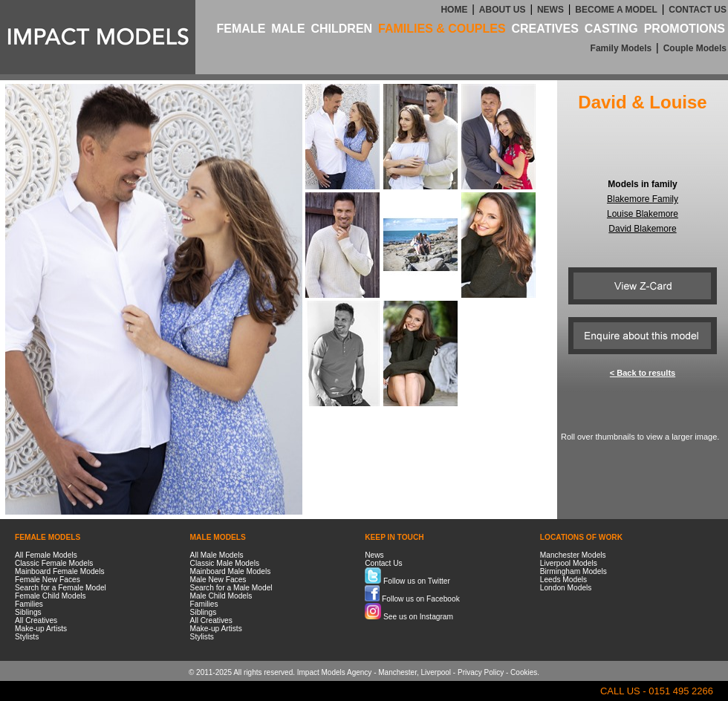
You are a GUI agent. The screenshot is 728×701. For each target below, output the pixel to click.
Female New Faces (48, 580)
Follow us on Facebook (412, 599)
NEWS (550, 10)
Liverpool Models (569, 563)
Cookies (524, 672)
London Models (566, 588)
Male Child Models (221, 596)
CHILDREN (341, 29)
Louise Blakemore (643, 214)
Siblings (28, 612)
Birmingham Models (573, 571)
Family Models (621, 48)
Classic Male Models (225, 563)
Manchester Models (573, 555)
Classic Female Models (54, 563)
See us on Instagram (409, 617)
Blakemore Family (643, 199)
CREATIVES (545, 29)
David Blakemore (642, 229)
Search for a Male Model (231, 588)
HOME (454, 10)
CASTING (611, 29)
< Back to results (643, 373)
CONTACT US (698, 10)
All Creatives (36, 620)
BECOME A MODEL (616, 10)
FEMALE (241, 29)
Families (29, 604)
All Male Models (217, 555)
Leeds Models (563, 580)
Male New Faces (218, 580)
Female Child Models (51, 596)
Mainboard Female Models (60, 571)
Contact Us (383, 563)
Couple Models (695, 48)
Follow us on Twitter (407, 581)
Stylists (27, 637)
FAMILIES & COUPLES (442, 29)
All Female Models (46, 555)
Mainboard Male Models (231, 571)
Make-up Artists (41, 629)
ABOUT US (503, 10)
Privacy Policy (481, 672)
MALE (288, 29)
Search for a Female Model (61, 588)
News (374, 555)
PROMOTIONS (685, 29)
